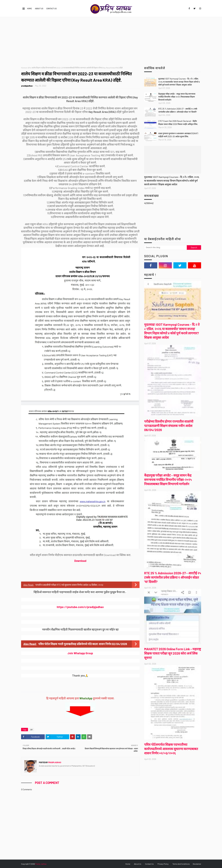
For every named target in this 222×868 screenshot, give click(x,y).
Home (29, 8)
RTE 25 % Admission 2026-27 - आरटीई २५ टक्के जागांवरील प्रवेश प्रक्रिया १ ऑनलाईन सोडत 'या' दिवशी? (178, 110)
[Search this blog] (166, 247)
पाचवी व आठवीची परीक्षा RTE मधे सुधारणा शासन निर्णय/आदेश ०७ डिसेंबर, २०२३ (69, 585)
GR (29, 68)
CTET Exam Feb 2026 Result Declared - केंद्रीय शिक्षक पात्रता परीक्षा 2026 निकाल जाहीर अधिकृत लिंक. (178, 123)
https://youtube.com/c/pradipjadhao (80, 607)
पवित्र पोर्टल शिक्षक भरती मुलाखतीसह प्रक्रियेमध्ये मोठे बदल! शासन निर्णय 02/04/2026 (83, 644)
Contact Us (51, 8)
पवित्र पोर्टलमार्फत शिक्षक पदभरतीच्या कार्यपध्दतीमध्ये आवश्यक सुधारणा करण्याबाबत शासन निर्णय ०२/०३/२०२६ (171, 749)
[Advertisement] (111, 40)
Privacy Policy (163, 864)
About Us (39, 8)
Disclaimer (197, 864)
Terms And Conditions (181, 864)
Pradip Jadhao (41, 864)
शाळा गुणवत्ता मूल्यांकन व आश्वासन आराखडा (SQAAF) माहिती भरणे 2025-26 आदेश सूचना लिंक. (178, 135)
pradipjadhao (27, 86)
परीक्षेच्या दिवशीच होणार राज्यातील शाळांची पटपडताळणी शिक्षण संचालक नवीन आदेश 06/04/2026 (169, 426)
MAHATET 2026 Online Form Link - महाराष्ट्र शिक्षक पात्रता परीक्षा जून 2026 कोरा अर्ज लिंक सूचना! (173, 653)
